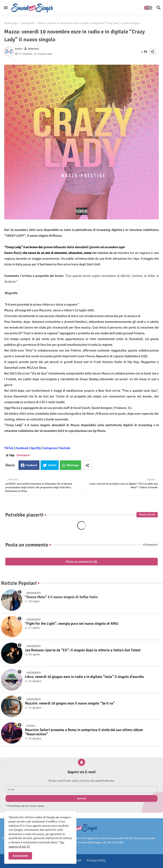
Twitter (52, 465)
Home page (11, 23)
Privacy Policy (96, 860)
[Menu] (6, 8)
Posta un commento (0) (81, 562)
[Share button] (87, 465)
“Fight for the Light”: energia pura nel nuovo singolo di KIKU (72, 624)
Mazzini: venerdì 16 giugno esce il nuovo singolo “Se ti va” (70, 703)
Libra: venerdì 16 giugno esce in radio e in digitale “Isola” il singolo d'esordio (84, 677)
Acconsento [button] (20, 856)
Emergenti (28, 23)
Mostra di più (147, 515)
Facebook (31, 465)
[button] (148, 8)
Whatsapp (73, 465)
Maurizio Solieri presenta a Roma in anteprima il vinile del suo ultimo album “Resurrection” (84, 732)
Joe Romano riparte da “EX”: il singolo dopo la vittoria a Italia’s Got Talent (83, 650)
